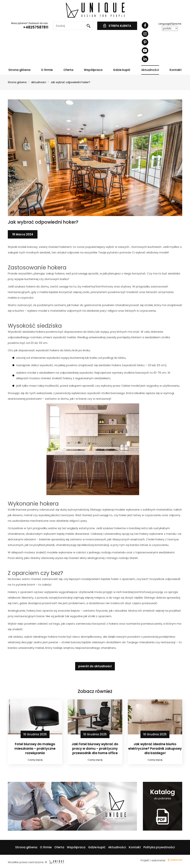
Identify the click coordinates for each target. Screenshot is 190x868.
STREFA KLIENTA (117, 26)
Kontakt (176, 70)
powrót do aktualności (95, 666)
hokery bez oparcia (40, 611)
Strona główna (19, 70)
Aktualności (150, 70)
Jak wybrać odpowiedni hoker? (70, 82)
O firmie (47, 70)
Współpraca (93, 70)
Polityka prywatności (159, 847)
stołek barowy (71, 642)
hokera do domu (37, 286)
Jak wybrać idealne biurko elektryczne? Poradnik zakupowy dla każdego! (155, 749)
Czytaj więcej (35, 760)
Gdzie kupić (122, 70)
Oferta (68, 70)
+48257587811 (36, 27)
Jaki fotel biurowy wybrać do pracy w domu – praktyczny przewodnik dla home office (95, 749)
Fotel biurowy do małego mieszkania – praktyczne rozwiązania (35, 749)
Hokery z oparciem (21, 592)
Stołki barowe (17, 510)
